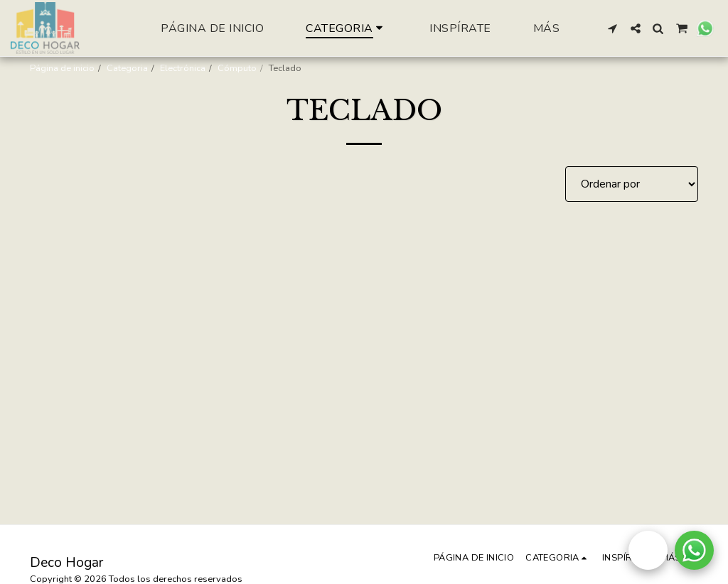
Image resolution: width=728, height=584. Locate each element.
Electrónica (183, 68)
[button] (613, 28)
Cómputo (237, 68)
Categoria (127, 68)
